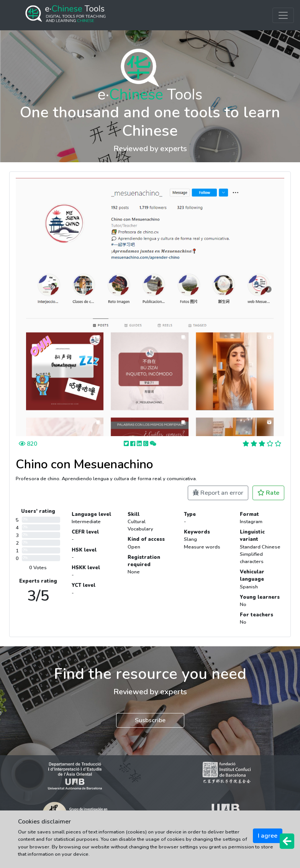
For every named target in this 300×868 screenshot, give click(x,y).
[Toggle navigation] (283, 15)
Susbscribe (150, 720)
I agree (268, 836)
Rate (268, 493)
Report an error (218, 493)
